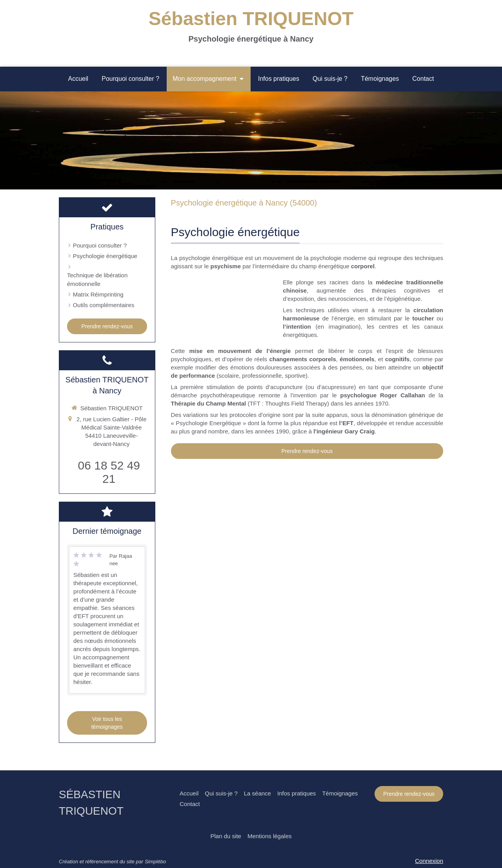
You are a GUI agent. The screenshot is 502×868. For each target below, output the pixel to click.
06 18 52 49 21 (109, 472)
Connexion (429, 861)
